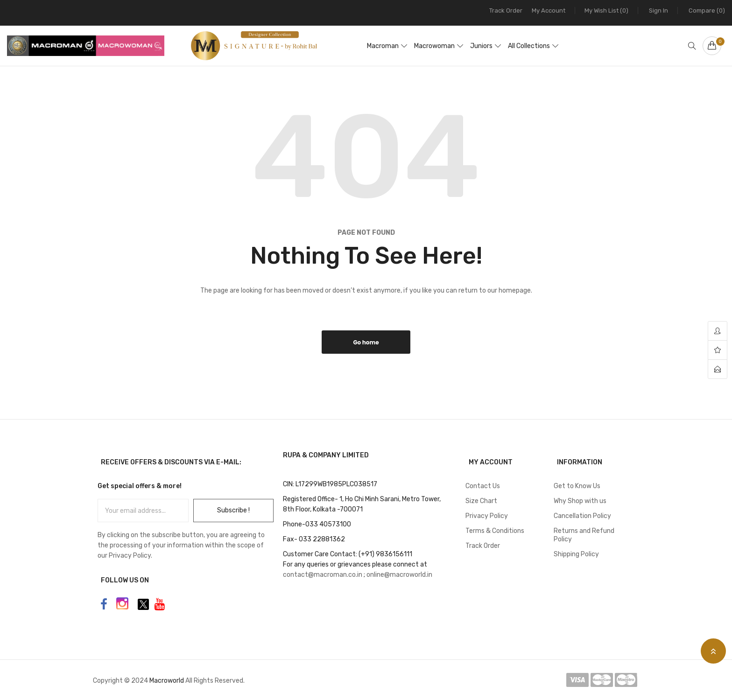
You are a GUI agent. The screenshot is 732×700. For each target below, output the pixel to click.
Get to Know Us (577, 486)
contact (718, 369)
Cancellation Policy (582, 516)
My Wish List (606, 10)
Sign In (658, 10)
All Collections (529, 46)
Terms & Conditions (495, 531)
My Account (549, 10)
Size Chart (481, 501)
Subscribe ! (233, 510)
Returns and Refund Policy (584, 535)
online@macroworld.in (399, 575)
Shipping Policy (576, 554)
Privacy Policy (487, 516)
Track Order (506, 10)
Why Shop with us (580, 501)
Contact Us (483, 486)
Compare (707, 10)
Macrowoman (434, 46)
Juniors (481, 46)
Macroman (383, 46)
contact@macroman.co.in (323, 575)
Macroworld (167, 681)
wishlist (718, 350)
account (718, 331)
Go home (366, 342)
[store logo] (243, 46)
